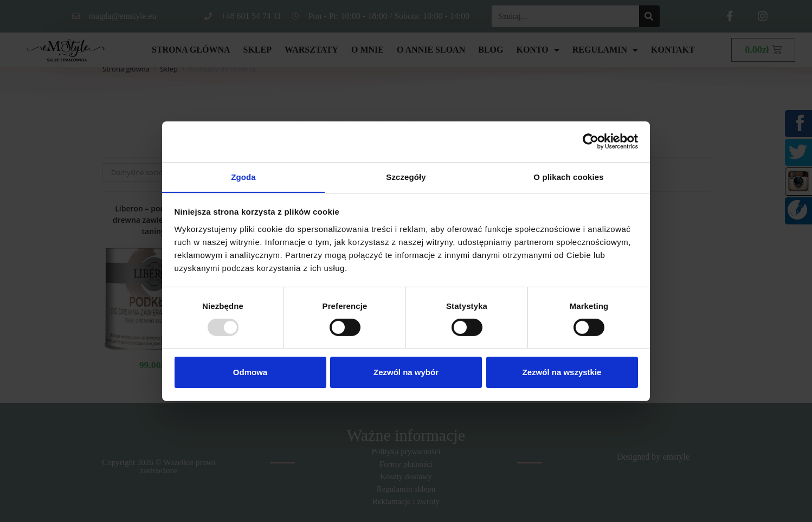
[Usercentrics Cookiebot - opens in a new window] (591, 141)
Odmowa (250, 373)
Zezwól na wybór (406, 373)
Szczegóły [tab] (406, 176)
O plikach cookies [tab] (568, 176)
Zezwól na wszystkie (562, 373)
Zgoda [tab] (243, 176)
